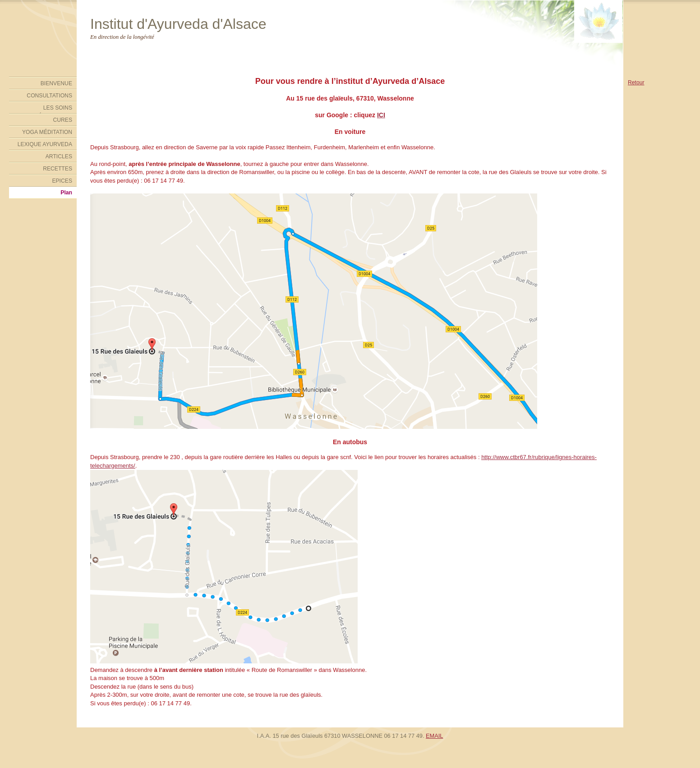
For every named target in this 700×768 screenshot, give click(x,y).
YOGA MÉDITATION (47, 132)
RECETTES (58, 169)
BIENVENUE (56, 83)
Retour (636, 83)
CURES (62, 120)
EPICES (62, 181)
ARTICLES (59, 156)
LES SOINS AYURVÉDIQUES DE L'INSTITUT (46, 109)
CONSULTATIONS (49, 96)
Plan (66, 193)
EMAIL (434, 736)
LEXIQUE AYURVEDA (45, 144)
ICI (381, 115)
